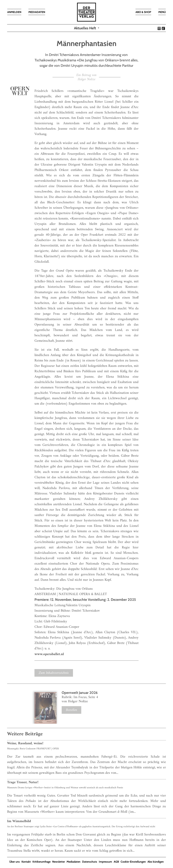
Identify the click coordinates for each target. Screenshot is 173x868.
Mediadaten (73, 862)
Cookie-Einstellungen (133, 862)
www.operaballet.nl (49, 654)
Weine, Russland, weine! (25, 743)
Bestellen (71, 710)
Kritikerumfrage (41, 862)
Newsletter (59, 862)
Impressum (105, 862)
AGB (116, 862)
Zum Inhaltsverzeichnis (54, 673)
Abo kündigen (156, 862)
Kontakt (26, 862)
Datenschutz (90, 862)
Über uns (15, 862)
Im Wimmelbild (19, 821)
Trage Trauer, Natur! (23, 782)
